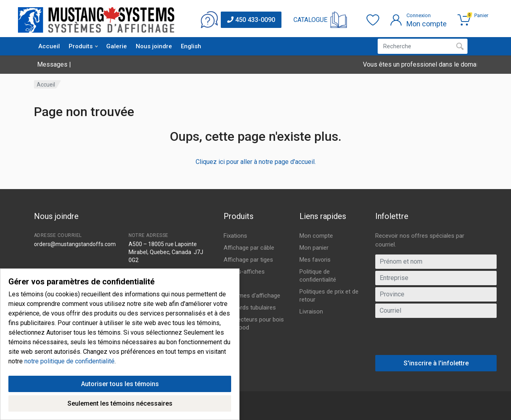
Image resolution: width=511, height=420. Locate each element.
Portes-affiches (244, 272)
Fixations (235, 236)
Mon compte (316, 236)
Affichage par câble (249, 248)
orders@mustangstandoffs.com (75, 244)
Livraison (311, 312)
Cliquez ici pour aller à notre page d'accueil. (256, 162)
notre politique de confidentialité (69, 364)
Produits (83, 46)
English (191, 46)
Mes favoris (315, 260)
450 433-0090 (251, 20)
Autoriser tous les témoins (120, 386)
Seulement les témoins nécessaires (120, 406)
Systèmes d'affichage (252, 296)
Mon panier (314, 248)
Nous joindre (154, 46)
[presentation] (436, 339)
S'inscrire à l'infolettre (436, 363)
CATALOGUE (310, 20)
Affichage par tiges (248, 260)
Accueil (49, 46)
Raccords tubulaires (250, 308)
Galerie (117, 46)
